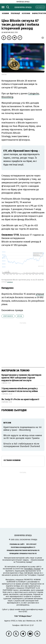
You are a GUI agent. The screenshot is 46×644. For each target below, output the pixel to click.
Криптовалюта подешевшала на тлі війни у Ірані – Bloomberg (22, 429)
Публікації (15, 13)
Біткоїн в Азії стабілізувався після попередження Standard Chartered (22, 445)
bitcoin (20, 316)
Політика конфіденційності (23, 547)
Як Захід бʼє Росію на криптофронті (20, 399)
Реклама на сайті (17, 544)
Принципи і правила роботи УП (23, 554)
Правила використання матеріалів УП (23, 550)
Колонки (26, 13)
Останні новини (12, 460)
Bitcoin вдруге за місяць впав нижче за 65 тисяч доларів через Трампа (23, 437)
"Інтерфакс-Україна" (32, 569)
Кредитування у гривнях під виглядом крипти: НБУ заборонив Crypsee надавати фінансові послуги (21, 378)
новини (5, 13)
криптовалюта (8, 316)
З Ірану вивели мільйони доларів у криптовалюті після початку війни (20, 390)
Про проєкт (31, 544)
